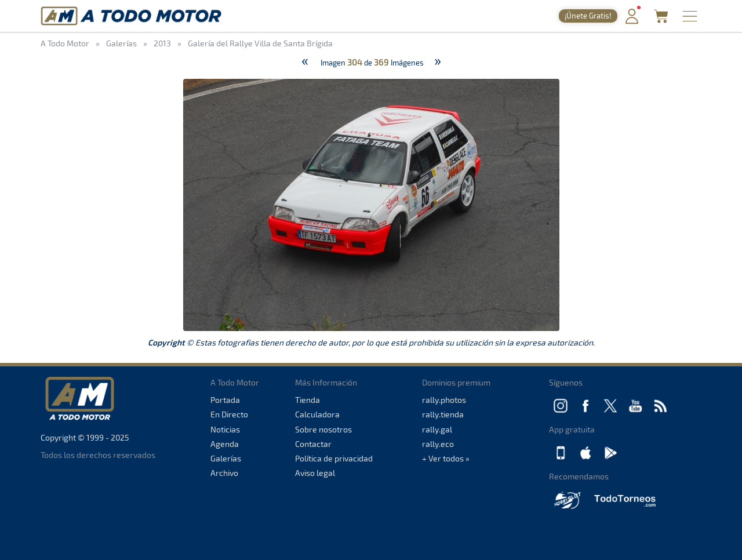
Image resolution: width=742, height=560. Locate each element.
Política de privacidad (334, 458)
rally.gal (437, 429)
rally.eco (438, 444)
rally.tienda (443, 414)
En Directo (229, 414)
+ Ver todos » (446, 458)
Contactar (313, 444)
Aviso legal (315, 473)
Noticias (225, 429)
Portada (225, 400)
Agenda (225, 444)
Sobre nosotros (323, 429)
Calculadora (317, 414)
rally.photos (444, 400)
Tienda (308, 400)
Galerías (226, 458)
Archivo (224, 473)
